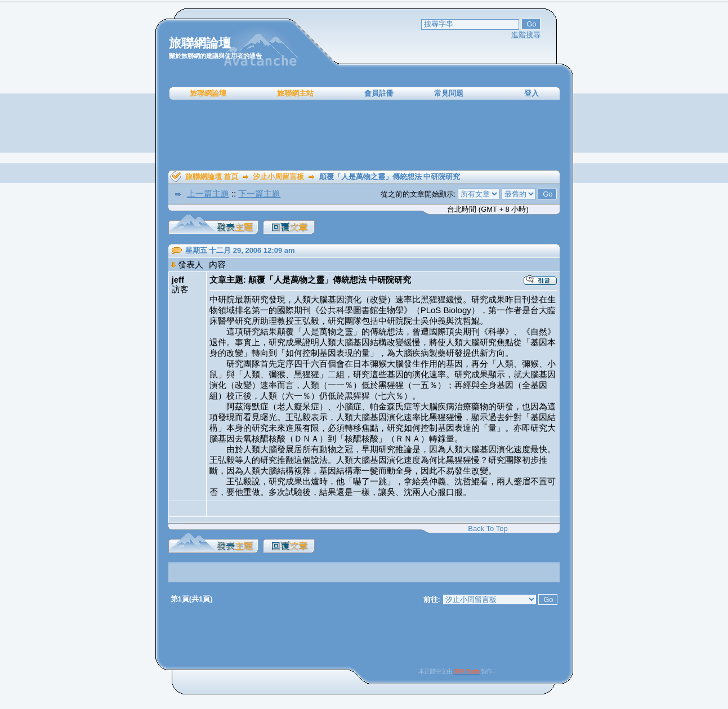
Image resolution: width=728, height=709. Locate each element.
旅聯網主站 (295, 93)
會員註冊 (379, 93)
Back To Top (488, 529)
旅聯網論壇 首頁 (212, 177)
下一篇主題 (259, 193)
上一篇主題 (208, 193)
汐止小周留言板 (278, 177)
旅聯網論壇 (208, 93)
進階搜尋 (526, 35)
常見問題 (449, 93)
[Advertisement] (364, 135)
